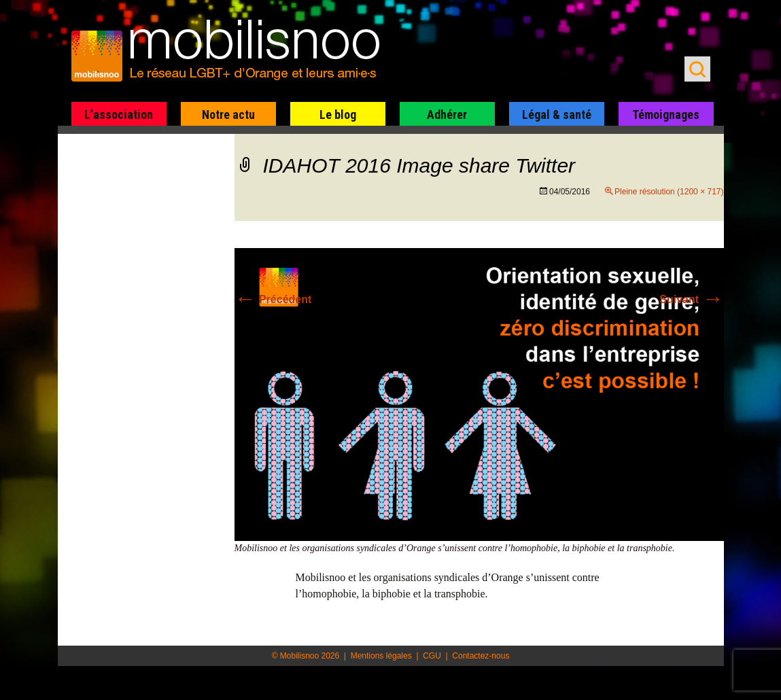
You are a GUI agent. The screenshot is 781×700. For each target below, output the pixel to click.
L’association (119, 115)
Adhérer (447, 115)
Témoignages (666, 115)
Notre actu (228, 115)
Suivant (691, 299)
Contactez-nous (481, 656)
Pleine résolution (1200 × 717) (669, 192)
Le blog (338, 115)
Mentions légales (381, 656)
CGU (432, 656)
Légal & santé (557, 115)
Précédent (273, 299)
